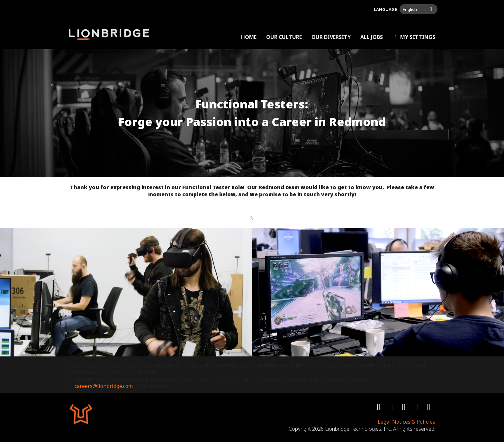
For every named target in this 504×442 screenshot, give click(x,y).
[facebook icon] (379, 408)
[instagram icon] (405, 408)
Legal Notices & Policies (406, 422)
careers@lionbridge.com (104, 386)
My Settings (414, 37)
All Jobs (372, 37)
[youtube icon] (417, 408)
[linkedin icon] (430, 408)
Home (249, 37)
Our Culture (284, 37)
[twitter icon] (392, 408)
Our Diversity (331, 37)
